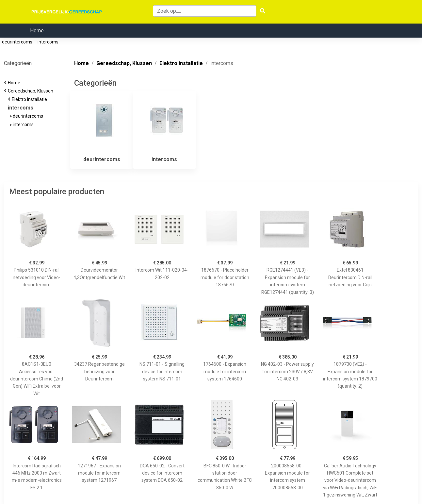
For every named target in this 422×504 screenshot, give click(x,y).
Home (37, 31)
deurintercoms (17, 42)
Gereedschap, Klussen (32, 91)
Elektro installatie (30, 99)
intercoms (48, 42)
